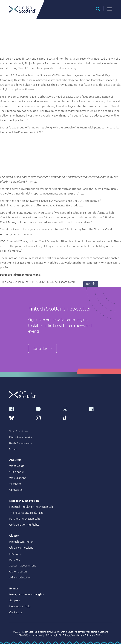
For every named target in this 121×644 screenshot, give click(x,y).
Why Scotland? (18, 478)
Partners (15, 559)
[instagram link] (47, 418)
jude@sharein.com (64, 282)
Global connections (21, 547)
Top (91, 284)
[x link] (74, 409)
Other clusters (18, 571)
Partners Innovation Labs (25, 518)
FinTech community (21, 541)
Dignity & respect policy (21, 443)
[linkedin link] (100, 409)
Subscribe (42, 349)
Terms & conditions (18, 431)
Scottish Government (23, 565)
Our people (17, 472)
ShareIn (75, 58)
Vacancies (15, 484)
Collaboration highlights (24, 524)
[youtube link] (47, 409)
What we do (17, 466)
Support (15, 600)
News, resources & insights (27, 594)
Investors (15, 553)
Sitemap (13, 449)
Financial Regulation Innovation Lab (31, 507)
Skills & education (20, 577)
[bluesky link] (21, 418)
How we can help (20, 606)
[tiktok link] (74, 418)
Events (14, 588)
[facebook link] (21, 409)
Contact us (16, 490)
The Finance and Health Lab (26, 512)
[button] (98, 8)
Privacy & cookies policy (21, 437)
